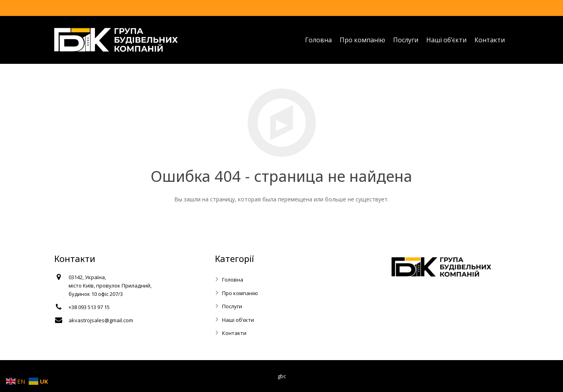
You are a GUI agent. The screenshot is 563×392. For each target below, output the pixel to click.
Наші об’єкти (238, 320)
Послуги (232, 306)
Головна (233, 280)
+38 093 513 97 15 (89, 307)
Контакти (234, 333)
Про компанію (240, 293)
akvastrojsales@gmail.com (101, 320)
